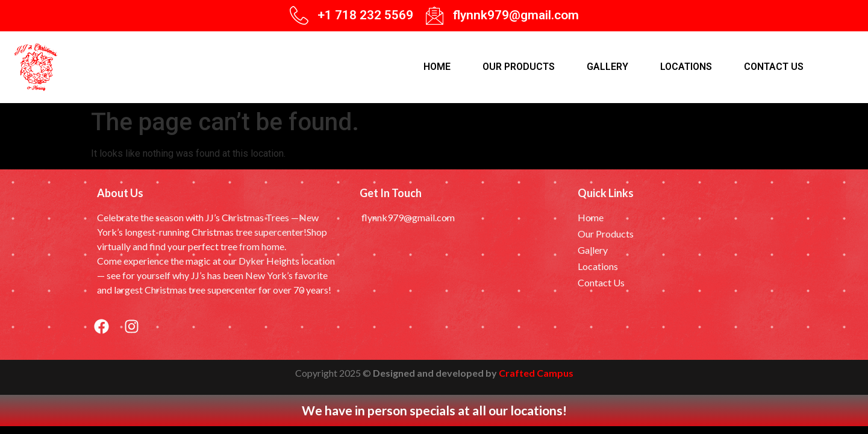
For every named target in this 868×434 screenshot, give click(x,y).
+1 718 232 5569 (365, 15)
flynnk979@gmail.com (516, 15)
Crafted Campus (536, 373)
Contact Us (774, 67)
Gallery (607, 67)
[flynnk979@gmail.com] (435, 15)
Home (437, 67)
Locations (686, 67)
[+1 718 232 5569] (299, 15)
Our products (519, 67)
